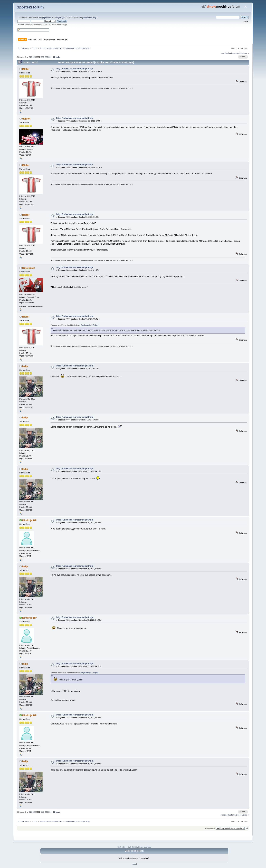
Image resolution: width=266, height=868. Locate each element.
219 (30, 57)
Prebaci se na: (210, 828)
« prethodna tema (228, 53)
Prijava (96, 325)
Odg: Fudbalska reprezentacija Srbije (75, 69)
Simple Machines (145, 847)
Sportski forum (30, 7)
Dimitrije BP (29, 520)
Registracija (86, 325)
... (28, 57)
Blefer (26, 69)
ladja (25, 366)
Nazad (134, 864)
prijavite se (47, 18)
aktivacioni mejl (90, 18)
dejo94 (26, 119)
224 (50, 57)
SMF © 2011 (132, 847)
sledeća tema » (242, 53)
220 (34, 57)
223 (46, 57)
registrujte (60, 18)
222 (43, 57)
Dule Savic (29, 268)
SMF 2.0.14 (122, 847)
